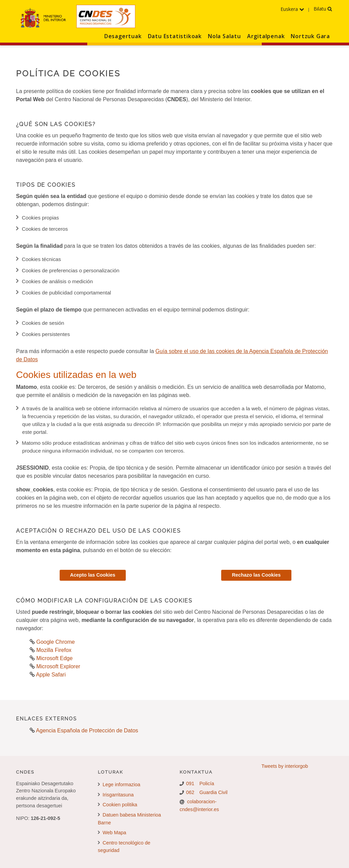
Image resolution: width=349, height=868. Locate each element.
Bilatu (323, 9)
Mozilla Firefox (53, 650)
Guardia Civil (213, 792)
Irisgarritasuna (116, 795)
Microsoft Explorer (57, 666)
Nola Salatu (224, 36)
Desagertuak (123, 36)
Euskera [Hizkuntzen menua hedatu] (292, 9)
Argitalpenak (266, 36)
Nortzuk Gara (310, 36)
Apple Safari (50, 675)
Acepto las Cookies (93, 575)
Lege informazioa (119, 785)
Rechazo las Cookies (256, 575)
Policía (207, 783)
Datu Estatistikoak (175, 36)
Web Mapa (112, 833)
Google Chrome (55, 642)
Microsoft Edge (54, 658)
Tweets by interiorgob (285, 766)
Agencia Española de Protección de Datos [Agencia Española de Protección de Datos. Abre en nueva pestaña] (87, 730)
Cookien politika (118, 805)
